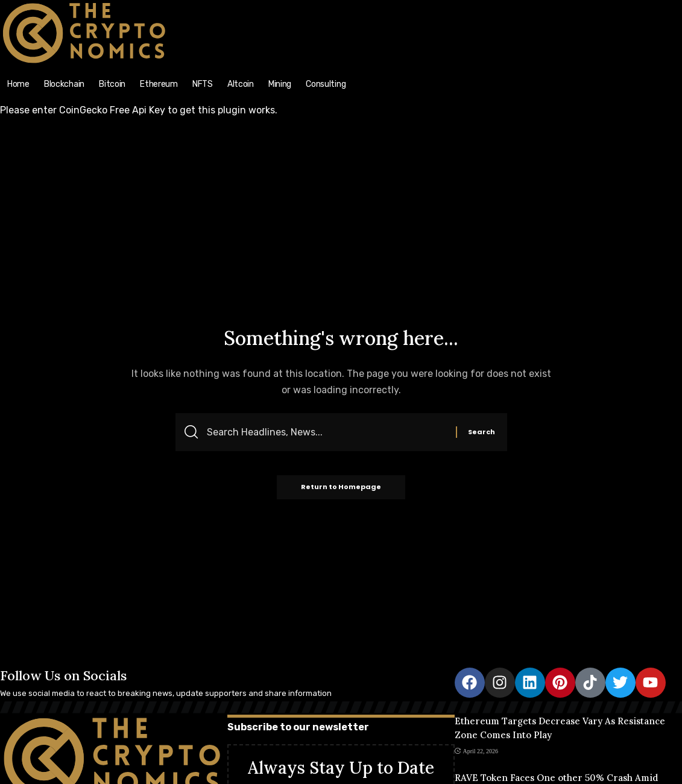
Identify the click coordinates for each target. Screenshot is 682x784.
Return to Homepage (341, 488)
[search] (597, 7)
